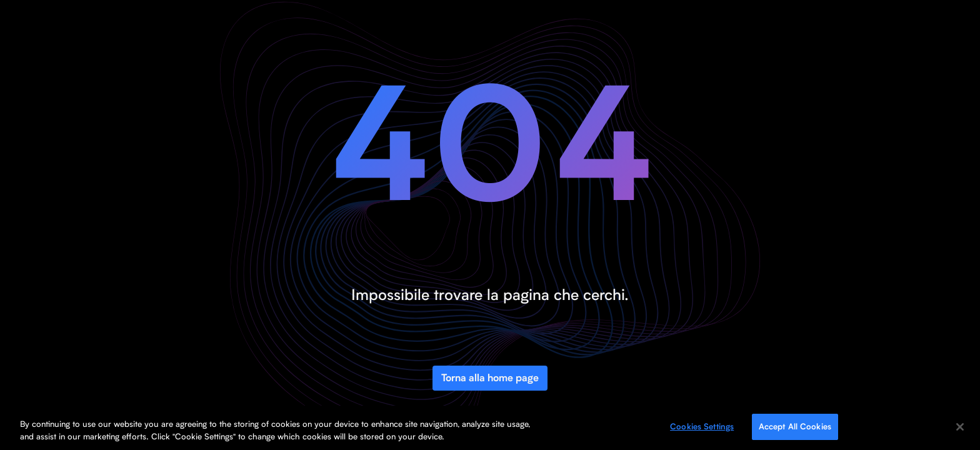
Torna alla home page (490, 378)
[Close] (960, 427)
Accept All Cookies (795, 426)
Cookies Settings (702, 426)
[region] (490, 428)
